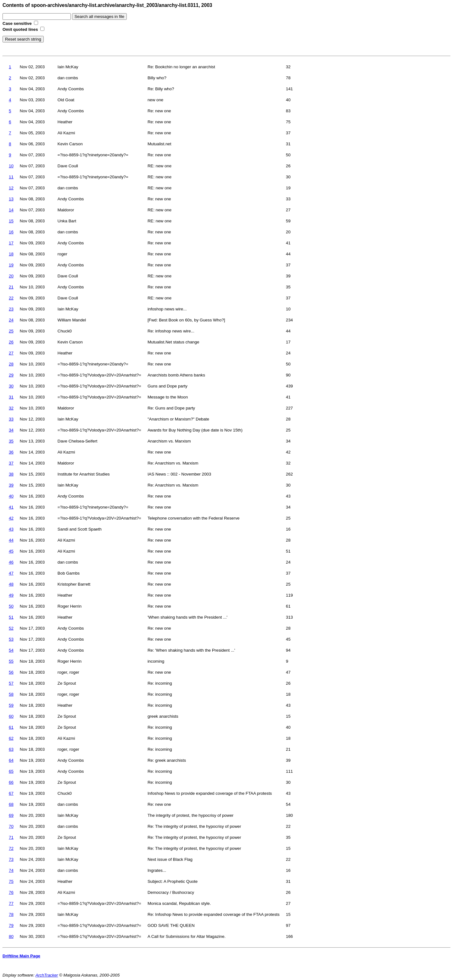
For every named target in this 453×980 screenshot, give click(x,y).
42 (11, 518)
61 (11, 727)
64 (11, 760)
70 (11, 826)
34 (11, 430)
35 (11, 441)
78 (11, 914)
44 (11, 540)
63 (11, 749)
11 (11, 177)
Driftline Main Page (21, 956)
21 (11, 287)
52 (11, 628)
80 (11, 936)
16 (11, 232)
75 (11, 881)
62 (11, 738)
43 (11, 529)
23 (11, 309)
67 (11, 793)
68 (11, 804)
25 (11, 331)
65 (11, 771)
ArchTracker (47, 975)
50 (11, 606)
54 (11, 650)
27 (11, 353)
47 (11, 573)
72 (11, 848)
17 (11, 243)
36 (11, 452)
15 (11, 221)
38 (11, 474)
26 (11, 342)
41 (11, 507)
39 (11, 485)
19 (11, 265)
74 (11, 870)
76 (11, 892)
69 (11, 815)
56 (11, 672)
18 (11, 254)
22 (11, 298)
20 (11, 276)
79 (11, 925)
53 (11, 639)
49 (11, 595)
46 (11, 562)
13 (11, 199)
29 (11, 375)
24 (11, 320)
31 (11, 397)
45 (11, 551)
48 (11, 584)
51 (11, 617)
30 (11, 386)
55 (11, 661)
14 (11, 210)
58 (11, 694)
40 (11, 496)
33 (11, 419)
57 (11, 683)
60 (11, 716)
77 (11, 903)
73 (11, 859)
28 (11, 364)
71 (11, 837)
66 (11, 782)
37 (11, 463)
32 (11, 408)
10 (11, 166)
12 (11, 188)
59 (11, 705)
